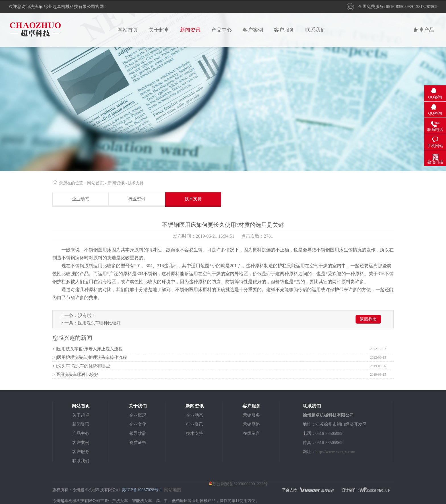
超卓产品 (424, 30)
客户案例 (253, 30)
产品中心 (222, 30)
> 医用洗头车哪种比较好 (75, 375)
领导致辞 (138, 433)
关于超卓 (159, 30)
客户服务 (284, 30)
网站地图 (173, 490)
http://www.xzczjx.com (335, 452)
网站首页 (128, 30)
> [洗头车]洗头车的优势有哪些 (81, 366)
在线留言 (251, 433)
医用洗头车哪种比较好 (99, 323)
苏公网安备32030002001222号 (238, 484)
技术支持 (193, 199)
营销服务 (251, 415)
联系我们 (315, 30)
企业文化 (138, 424)
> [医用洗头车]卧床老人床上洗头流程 (87, 349)
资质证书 (138, 443)
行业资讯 (137, 199)
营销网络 (251, 424)
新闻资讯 (190, 30)
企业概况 (138, 415)
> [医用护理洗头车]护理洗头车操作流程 (90, 357)
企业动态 (80, 199)
